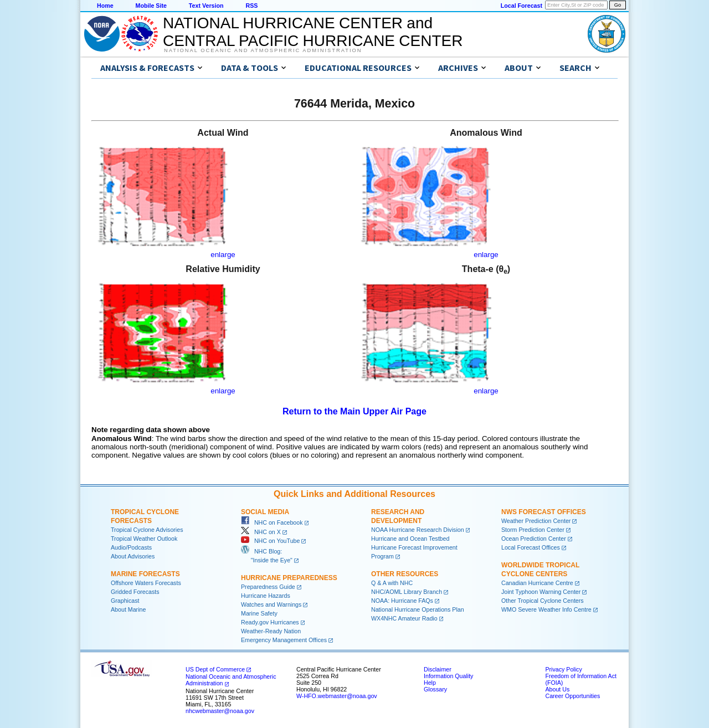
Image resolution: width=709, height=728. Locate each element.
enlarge (223, 255)
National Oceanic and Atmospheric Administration (263, 50)
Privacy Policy (563, 669)
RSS (251, 6)
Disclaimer (438, 669)
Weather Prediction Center (536, 521)
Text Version (206, 6)
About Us (557, 689)
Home (105, 6)
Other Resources (405, 574)
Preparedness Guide (268, 587)
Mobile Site (151, 6)
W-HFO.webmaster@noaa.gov (337, 696)
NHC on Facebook (272, 522)
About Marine (128, 609)
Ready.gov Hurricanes (270, 622)
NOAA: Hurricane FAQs (402, 601)
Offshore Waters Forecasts (146, 583)
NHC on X (261, 532)
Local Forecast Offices (531, 547)
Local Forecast (522, 6)
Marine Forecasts (145, 574)
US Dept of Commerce (215, 669)
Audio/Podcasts (131, 547)
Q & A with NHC (392, 583)
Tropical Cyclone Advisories (147, 530)
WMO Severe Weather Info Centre (546, 609)
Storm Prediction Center (533, 530)
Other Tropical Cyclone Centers (543, 601)
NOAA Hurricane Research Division (418, 530)
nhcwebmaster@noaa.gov (220, 711)
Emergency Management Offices (284, 640)
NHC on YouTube (270, 541)
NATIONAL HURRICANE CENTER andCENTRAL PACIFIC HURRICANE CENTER (313, 32)
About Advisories (133, 556)
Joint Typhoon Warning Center (541, 592)
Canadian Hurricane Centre (537, 583)
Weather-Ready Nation (271, 631)
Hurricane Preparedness (289, 578)
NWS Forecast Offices (544, 512)
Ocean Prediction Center (534, 539)
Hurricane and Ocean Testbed (410, 539)
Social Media (265, 512)
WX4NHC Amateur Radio (404, 618)
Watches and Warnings (271, 604)
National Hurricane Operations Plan (418, 609)
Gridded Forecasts (135, 592)
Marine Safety (259, 613)
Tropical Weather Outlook (144, 539)
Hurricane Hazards (266, 596)
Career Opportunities (572, 696)
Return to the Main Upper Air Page (354, 411)
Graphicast (125, 601)
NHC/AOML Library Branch (407, 592)
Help (430, 683)
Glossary (435, 689)
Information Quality (448, 676)
